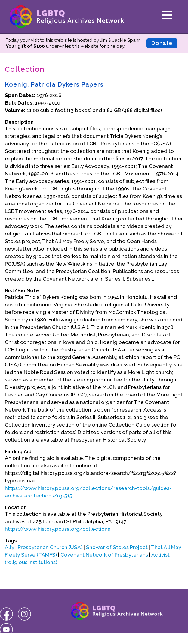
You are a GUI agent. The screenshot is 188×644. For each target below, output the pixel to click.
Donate (162, 43)
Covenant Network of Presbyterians (104, 555)
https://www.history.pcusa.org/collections (57, 529)
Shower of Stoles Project (117, 547)
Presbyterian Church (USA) (50, 547)
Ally (9, 547)
